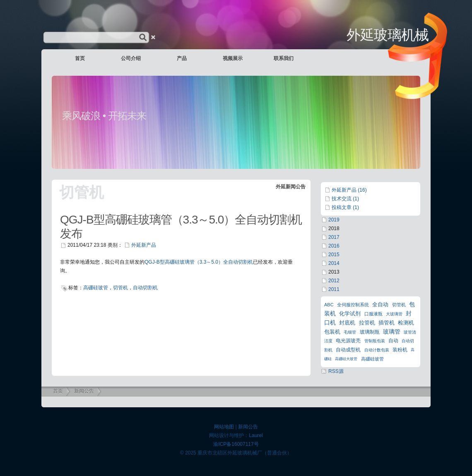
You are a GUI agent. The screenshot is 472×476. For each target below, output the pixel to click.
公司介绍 (131, 58)
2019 (334, 220)
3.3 (203, 262)
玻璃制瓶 (370, 332)
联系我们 (284, 58)
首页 (80, 58)
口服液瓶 (373, 314)
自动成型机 (348, 350)
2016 (334, 246)
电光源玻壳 (348, 341)
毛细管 (350, 332)
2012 (334, 281)
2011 (334, 289)
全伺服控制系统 (353, 305)
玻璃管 (392, 332)
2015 (334, 255)
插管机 (387, 323)
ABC (329, 305)
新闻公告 (84, 391)
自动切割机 (145, 288)
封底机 (347, 323)
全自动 (380, 304)
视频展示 (233, 58)
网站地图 (224, 427)
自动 (393, 341)
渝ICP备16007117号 (236, 444)
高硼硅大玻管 (346, 359)
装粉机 (400, 350)
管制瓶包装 (375, 341)
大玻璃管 (394, 314)
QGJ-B (152, 262)
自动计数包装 (377, 350)
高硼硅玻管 (96, 288)
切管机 (120, 288)
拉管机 (367, 323)
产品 (182, 58)
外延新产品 (144, 245)
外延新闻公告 (291, 187)
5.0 (215, 262)
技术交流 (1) (345, 199)
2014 (334, 263)
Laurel (256, 435)
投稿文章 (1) (345, 207)
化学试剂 (350, 314)
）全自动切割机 (236, 262)
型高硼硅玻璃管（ (180, 262)
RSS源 (336, 371)
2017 (334, 237)
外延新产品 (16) (349, 190)
